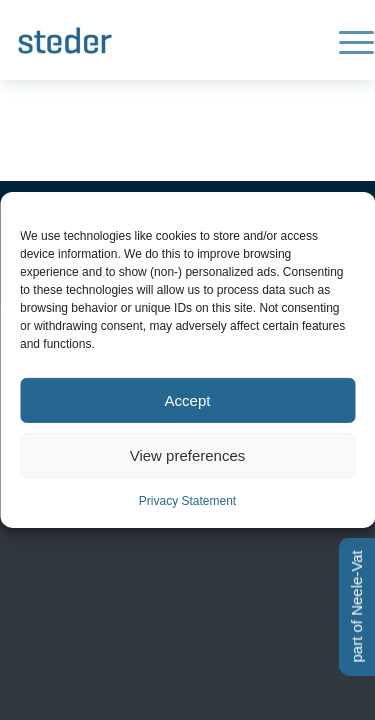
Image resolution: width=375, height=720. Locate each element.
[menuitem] (346, 40)
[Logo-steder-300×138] (153, 40)
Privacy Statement (187, 501)
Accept (188, 399)
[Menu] (346, 40)
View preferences (188, 454)
